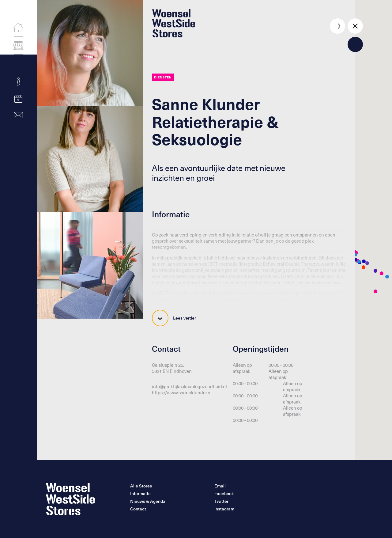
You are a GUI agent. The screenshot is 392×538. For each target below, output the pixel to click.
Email (220, 486)
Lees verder (174, 318)
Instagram (224, 509)
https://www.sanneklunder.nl (182, 392)
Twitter (221, 501)
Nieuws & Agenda (148, 501)
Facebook (224, 494)
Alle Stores (141, 486)
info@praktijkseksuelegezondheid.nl (189, 386)
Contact (138, 509)
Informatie (140, 494)
